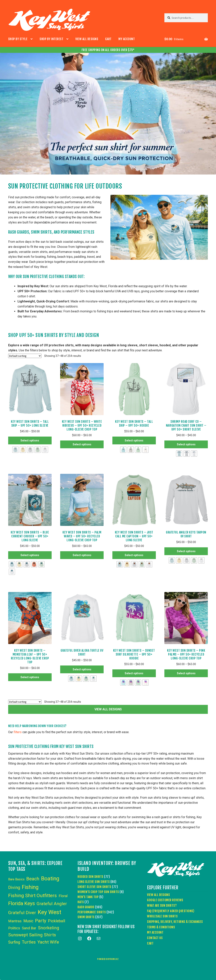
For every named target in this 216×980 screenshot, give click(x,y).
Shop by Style (18, 39)
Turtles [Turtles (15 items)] (29, 942)
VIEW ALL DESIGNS (108, 709)
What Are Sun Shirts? (162, 906)
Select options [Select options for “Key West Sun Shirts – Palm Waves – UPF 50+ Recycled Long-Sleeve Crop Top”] (82, 555)
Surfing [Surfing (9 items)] (14, 942)
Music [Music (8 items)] (28, 921)
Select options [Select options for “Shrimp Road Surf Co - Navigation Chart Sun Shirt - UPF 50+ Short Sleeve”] (186, 444)
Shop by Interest (51, 39)
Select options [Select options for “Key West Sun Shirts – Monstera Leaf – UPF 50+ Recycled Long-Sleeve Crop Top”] (30, 677)
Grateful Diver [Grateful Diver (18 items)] (22, 913)
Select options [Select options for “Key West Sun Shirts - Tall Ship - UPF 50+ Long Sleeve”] (30, 440)
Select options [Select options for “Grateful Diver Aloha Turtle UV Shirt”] (82, 669)
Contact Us (155, 938)
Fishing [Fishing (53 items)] (30, 887)
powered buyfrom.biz (108, 959)
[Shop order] (25, 356)
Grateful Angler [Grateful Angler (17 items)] (52, 904)
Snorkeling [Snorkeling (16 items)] (49, 928)
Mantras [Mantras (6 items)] (15, 921)
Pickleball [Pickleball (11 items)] (56, 921)
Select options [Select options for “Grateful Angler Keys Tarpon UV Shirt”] (186, 551)
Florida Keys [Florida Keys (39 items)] (22, 903)
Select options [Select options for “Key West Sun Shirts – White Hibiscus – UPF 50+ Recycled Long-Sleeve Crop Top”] (82, 444)
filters (18, 732)
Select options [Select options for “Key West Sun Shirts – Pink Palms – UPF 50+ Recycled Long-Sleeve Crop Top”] (186, 673)
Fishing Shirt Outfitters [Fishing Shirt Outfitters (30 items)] (33, 895)
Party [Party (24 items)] (41, 921)
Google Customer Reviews (165, 900)
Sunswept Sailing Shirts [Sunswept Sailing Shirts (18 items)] (32, 935)
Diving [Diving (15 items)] (14, 887)
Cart (108, 39)
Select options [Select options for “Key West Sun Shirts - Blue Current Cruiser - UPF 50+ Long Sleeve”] (30, 555)
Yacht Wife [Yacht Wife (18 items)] (48, 942)
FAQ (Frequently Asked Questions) (171, 911)
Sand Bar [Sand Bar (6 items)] (29, 928)
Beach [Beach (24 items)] (33, 879)
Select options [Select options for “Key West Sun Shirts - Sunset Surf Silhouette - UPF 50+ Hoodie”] (134, 673)
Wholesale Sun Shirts (162, 916)
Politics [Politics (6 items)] (14, 928)
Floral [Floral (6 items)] (63, 896)
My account (127, 39)
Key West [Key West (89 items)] (50, 912)
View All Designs (87, 39)
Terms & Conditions (161, 927)
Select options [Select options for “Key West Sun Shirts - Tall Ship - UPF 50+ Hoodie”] (134, 440)
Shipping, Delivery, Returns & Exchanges (175, 922)
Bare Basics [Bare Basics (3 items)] (16, 879)
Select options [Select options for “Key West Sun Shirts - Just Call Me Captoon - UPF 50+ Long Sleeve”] (134, 555)
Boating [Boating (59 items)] (50, 879)
